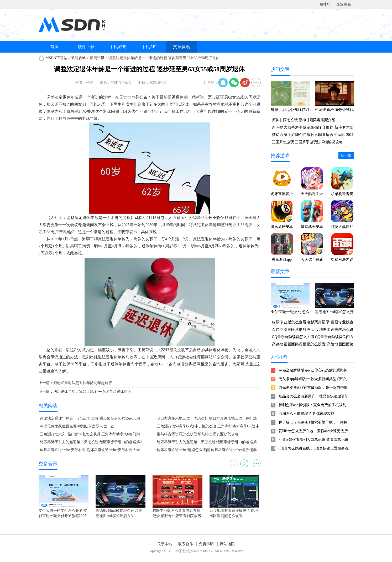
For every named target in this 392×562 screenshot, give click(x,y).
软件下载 (86, 47)
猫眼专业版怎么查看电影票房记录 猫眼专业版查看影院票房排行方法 (312, 323)
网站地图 (227, 544)
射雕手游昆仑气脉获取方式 (290, 111)
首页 (54, 47)
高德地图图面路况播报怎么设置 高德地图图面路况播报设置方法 (312, 345)
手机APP (150, 47)
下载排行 (323, 4)
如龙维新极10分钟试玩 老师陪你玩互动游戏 (334, 111)
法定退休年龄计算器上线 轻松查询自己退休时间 (92, 392)
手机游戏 (118, 47)
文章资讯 (181, 47)
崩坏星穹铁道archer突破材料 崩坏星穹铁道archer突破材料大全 (90, 450)
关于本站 (165, 544)
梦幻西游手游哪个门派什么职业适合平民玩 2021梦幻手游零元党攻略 (312, 136)
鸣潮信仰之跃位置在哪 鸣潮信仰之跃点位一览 (77, 426)
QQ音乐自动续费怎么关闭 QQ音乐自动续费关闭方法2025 (312, 338)
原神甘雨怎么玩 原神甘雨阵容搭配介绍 (304, 120)
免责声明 (206, 544)
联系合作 (186, 544)
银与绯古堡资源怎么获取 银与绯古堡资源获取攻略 (198, 434)
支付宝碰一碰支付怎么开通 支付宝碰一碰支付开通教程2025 (290, 313)
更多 (257, 463)
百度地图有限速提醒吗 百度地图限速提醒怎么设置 (312, 330)
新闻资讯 (97, 58)
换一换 (346, 155)
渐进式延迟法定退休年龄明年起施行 (83, 383)
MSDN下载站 (56, 58)
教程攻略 (79, 58)
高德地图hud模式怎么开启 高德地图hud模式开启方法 (334, 313)
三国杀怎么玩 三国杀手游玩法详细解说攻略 (307, 142)
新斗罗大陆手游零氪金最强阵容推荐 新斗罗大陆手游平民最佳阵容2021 (312, 128)
